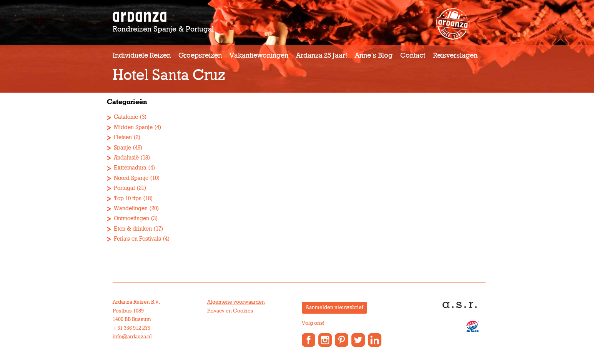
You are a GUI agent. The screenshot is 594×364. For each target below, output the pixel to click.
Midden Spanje (133, 127)
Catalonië (126, 117)
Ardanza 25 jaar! (322, 56)
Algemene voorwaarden (236, 302)
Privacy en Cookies (230, 311)
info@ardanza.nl (132, 337)
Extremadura (130, 168)
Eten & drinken (133, 229)
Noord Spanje (131, 178)
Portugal (124, 188)
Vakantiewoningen (259, 56)
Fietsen (123, 137)
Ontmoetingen (131, 219)
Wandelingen (131, 209)
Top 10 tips (128, 199)
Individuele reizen (142, 56)
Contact (413, 56)
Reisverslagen (455, 56)
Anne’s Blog (374, 56)
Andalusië (126, 158)
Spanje (122, 148)
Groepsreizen (200, 56)
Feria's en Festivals (137, 239)
